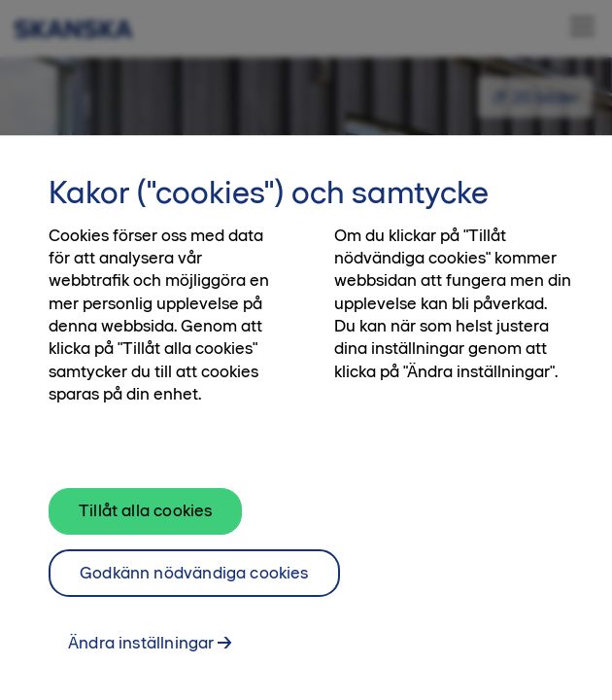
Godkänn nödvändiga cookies (194, 577)
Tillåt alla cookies (145, 515)
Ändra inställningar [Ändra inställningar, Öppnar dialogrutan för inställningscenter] (141, 648)
